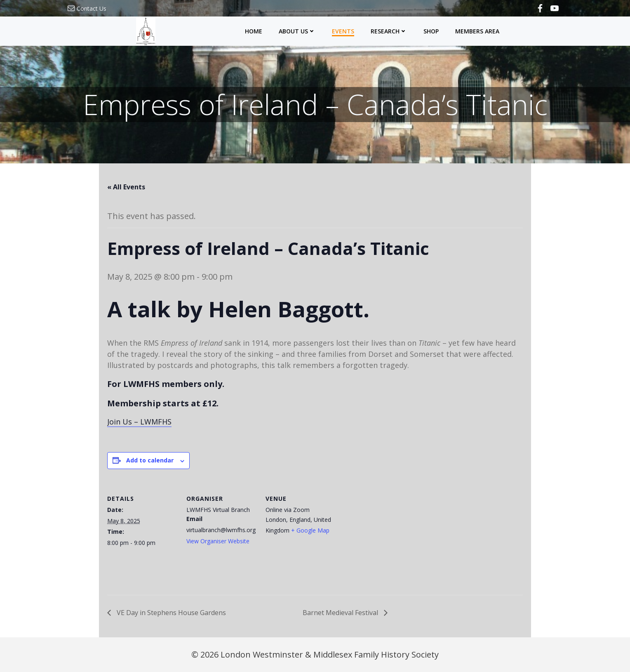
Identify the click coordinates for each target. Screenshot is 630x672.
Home (254, 31)
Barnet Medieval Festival (341, 613)
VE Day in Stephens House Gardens (170, 613)
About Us (297, 31)
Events (343, 31)
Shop (431, 31)
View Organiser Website (218, 541)
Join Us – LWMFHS (139, 422)
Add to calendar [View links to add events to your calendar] (150, 460)
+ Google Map (310, 530)
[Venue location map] (388, 539)
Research (389, 31)
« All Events (126, 187)
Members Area (477, 31)
